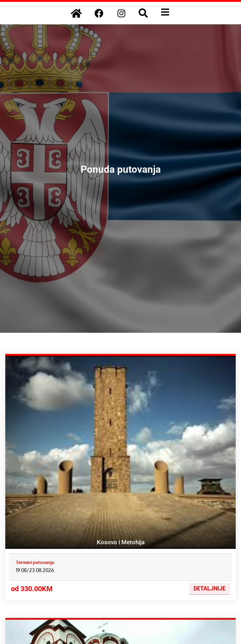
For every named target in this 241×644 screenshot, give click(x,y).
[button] (143, 13)
